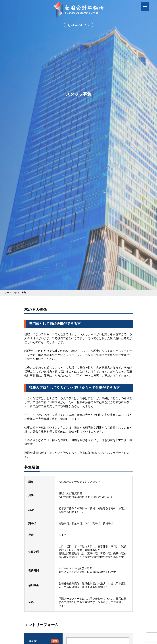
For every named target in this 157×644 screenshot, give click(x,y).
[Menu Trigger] (145, 7)
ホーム (8, 293)
